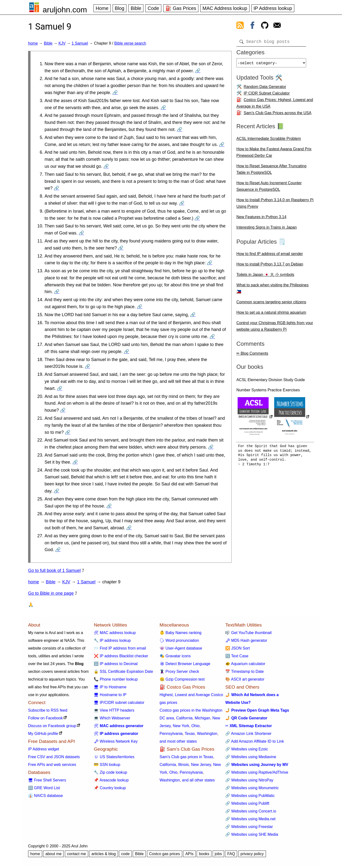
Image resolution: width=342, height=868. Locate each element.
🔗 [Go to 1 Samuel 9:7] (56, 188)
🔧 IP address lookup (112, 640)
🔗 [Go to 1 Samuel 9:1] (198, 71)
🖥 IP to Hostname (110, 687)
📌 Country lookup (110, 788)
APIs (189, 854)
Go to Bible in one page (51, 593)
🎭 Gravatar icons (175, 656)
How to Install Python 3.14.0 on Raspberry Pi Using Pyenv (275, 205)
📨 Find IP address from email (120, 648)
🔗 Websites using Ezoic (247, 749)
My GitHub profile (43, 734)
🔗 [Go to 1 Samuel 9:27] (58, 550)
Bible (136, 8)
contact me (77, 854)
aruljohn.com (65, 10)
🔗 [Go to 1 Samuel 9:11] (121, 248)
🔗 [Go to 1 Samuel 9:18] (87, 366)
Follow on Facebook (45, 718)
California (184, 718)
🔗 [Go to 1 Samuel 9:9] (197, 218)
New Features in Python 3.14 (261, 219)
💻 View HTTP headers (114, 710)
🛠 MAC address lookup (115, 633)
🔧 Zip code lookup (110, 772)
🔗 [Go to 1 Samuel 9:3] (163, 108)
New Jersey (201, 765)
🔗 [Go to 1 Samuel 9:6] (106, 166)
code (125, 854)
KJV (62, 43)
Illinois (183, 765)
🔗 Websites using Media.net (250, 819)
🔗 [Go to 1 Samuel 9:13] (57, 292)
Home (102, 8)
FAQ (231, 854)
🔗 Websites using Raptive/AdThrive (257, 772)
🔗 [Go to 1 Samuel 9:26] (129, 528)
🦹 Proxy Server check (179, 671)
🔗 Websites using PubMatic (250, 796)
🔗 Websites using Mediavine (251, 757)
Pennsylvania (171, 734)
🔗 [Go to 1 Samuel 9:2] (115, 93)
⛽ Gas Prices (181, 8)
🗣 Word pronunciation (179, 640)
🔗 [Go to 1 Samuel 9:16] (212, 337)
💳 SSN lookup (107, 765)
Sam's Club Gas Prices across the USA (278, 115)
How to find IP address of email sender (270, 256)
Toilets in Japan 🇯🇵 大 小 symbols (265, 277)
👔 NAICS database (46, 796)
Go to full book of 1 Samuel (54, 571)
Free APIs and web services (52, 765)
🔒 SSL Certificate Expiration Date (123, 671)
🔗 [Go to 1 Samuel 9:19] (60, 388)
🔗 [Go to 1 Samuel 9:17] (126, 352)
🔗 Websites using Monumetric (252, 788)
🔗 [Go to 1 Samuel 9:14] (140, 307)
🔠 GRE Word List (44, 788)
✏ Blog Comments (252, 355)
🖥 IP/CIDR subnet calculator (119, 703)
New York (181, 726)
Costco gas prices (165, 854)
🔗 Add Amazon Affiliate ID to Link (255, 741)
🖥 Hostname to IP (110, 695)
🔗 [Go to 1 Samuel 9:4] (179, 129)
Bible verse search (130, 43)
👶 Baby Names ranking (181, 633)
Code (153, 8)
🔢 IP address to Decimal (116, 664)
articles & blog (104, 854)
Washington (207, 734)
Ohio (195, 726)
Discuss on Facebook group (52, 726)
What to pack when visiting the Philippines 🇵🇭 (272, 290)
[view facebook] (252, 26)
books (204, 854)
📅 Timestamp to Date (245, 671)
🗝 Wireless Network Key (116, 741)
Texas (190, 734)
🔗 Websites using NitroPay (249, 780)
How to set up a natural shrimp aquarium (271, 314)
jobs (218, 854)
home (33, 43)
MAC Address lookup (225, 8)
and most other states (178, 741)
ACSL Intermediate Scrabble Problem (269, 141)
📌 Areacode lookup (111, 780)
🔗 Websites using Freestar (249, 827)
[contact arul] (277, 26)
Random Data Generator (265, 89)
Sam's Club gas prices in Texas (187, 757)
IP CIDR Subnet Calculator (267, 95)
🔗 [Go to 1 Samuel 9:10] (81, 233)
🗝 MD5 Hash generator (246, 640)
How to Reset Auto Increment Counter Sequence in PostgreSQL (269, 188)
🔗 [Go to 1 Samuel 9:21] (68, 432)
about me (53, 854)
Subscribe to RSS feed (48, 710)
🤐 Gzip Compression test (182, 679)
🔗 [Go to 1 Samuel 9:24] (56, 491)
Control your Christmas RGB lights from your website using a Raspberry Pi (275, 328)
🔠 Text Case (237, 656)
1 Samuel (80, 43)
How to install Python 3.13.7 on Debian (270, 266)
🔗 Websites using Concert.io (251, 811)
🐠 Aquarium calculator (245, 664)
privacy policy (252, 854)
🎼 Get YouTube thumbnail (248, 633)
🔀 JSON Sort (237, 648)
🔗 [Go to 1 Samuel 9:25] (109, 506)
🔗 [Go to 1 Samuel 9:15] (193, 315)
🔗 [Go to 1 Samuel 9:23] (75, 462)
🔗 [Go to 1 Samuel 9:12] (210, 263)
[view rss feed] (240, 26)
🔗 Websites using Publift (247, 803)
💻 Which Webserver (112, 718)
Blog (120, 8)
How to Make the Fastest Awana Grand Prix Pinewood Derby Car (274, 154)
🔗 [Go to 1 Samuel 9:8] (182, 203)
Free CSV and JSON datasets (54, 757)
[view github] (265, 26)
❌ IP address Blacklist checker (121, 656)
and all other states (198, 780)
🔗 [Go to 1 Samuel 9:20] (63, 410)
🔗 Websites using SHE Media (252, 834)
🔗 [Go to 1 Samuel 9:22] (211, 447)
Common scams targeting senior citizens (271, 304)
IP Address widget (44, 749)
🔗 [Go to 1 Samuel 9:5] (222, 145)
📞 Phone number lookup (116, 679)
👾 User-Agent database (181, 648)
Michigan (202, 718)
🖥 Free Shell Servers (47, 780)
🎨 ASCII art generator (245, 679)
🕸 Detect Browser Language (185, 664)
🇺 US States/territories (114, 757)
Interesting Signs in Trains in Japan (267, 229)
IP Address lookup (273, 8)
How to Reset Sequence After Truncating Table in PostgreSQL (271, 171)
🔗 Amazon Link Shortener (248, 734)
